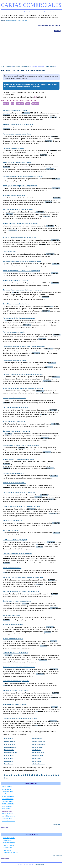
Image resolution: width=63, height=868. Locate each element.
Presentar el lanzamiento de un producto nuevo (18, 124)
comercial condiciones (9, 816)
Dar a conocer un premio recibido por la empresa (19, 492)
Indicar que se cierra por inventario (14, 398)
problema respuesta (8, 796)
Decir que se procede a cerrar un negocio (16, 407)
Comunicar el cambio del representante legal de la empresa (22, 290)
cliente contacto (37, 747)
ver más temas (56, 825)
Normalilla (20, 104)
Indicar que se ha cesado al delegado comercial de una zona (23, 388)
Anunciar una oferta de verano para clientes (17, 134)
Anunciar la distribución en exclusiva (15, 110)
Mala (28, 104)
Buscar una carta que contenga (49, 25)
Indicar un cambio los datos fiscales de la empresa (19, 237)
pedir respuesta (7, 789)
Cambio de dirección (10, 252)
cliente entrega (8, 758)
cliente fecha (36, 761)
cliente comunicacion (39, 741)
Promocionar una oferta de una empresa (16, 690)
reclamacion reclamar (8, 821)
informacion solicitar (8, 804)
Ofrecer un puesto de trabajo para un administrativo (20, 719)
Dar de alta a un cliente (10, 530)
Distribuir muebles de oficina (12, 568)
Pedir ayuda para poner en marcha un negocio (18, 209)
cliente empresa (9, 756)
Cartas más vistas (22, 21)
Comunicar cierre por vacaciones (14, 473)
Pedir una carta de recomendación (14, 332)
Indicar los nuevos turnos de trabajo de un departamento (21, 271)
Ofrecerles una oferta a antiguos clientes (16, 681)
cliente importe (8, 764)
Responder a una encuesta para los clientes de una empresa (23, 577)
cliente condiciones (38, 744)
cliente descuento (38, 753)
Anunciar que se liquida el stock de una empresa (19, 318)
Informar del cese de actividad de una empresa (18, 459)
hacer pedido (7, 850)
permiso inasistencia (9, 843)
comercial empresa (8, 799)
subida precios (7, 840)
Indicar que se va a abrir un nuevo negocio (17, 162)
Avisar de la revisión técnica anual (14, 195)
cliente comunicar (9, 744)
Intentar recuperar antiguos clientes (14, 704)
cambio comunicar (7, 814)
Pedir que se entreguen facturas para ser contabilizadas (21, 591)
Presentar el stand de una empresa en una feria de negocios (23, 374)
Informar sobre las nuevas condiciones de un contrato (20, 223)
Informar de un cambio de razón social (15, 280)
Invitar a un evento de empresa (13, 625)
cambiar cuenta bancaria (10, 853)
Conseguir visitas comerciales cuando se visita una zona (21, 506)
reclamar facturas (8, 845)
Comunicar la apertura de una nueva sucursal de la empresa (23, 176)
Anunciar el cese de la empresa (13, 148)
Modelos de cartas (11, 21)
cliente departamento (10, 753)
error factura (6, 794)
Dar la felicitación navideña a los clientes (16, 304)
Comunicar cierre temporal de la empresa (16, 431)
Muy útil (6, 104)
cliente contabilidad (10, 747)
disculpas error (8, 848)
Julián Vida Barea (39, 865)
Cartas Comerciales (31, 5)
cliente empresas (38, 756)
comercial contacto (8, 801)
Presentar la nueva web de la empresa (15, 653)
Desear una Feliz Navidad (11, 615)
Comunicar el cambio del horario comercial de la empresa (22, 261)
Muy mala (35, 104)
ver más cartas (58, 856)
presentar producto (9, 838)
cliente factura (8, 761)
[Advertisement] (31, 49)
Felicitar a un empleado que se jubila (15, 540)
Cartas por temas (31, 783)
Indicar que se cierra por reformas (14, 421)
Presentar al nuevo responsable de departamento (19, 667)
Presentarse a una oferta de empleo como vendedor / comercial (24, 346)
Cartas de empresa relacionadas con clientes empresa (43, 12)
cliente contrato (9, 750)
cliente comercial (9, 741)
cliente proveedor (7, 806)
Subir (4, 828)
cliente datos (36, 750)
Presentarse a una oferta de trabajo (14, 360)
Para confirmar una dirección (12, 521)
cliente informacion (38, 764)
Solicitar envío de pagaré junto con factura (17, 601)
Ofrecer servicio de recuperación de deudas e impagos (21, 445)
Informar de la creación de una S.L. (14, 483)
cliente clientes (37, 739)
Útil (13, 104)
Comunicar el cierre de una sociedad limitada (18, 554)
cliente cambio (8, 739)
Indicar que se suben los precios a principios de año (20, 186)
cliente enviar (37, 758)
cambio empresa (7, 787)
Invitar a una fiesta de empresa (13, 639)
